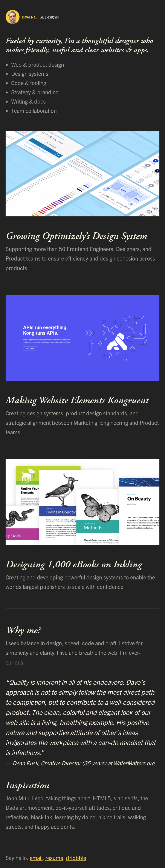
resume (54, 858)
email (36, 858)
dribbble (76, 858)
